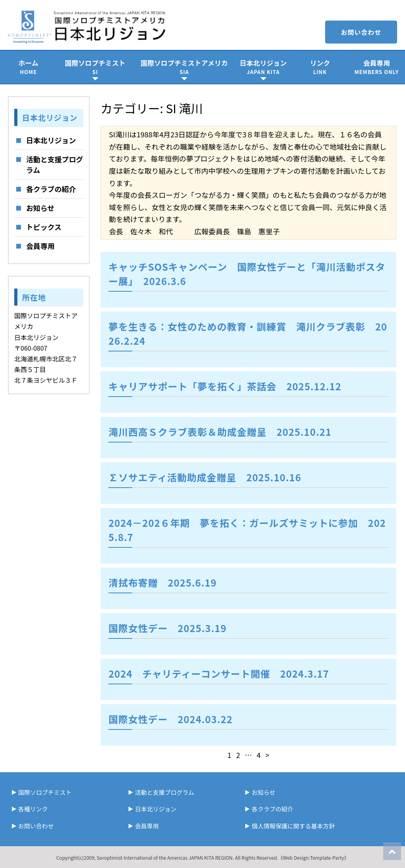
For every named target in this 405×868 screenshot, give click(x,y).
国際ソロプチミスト (95, 67)
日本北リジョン (263, 67)
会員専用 (377, 67)
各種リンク (33, 809)
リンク (320, 67)
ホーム (28, 67)
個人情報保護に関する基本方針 (293, 826)
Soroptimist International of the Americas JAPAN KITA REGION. (165, 858)
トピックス (44, 227)
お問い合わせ (361, 32)
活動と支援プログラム (55, 164)
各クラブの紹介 (51, 189)
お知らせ (40, 208)
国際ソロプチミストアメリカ (184, 67)
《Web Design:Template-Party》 (313, 858)
